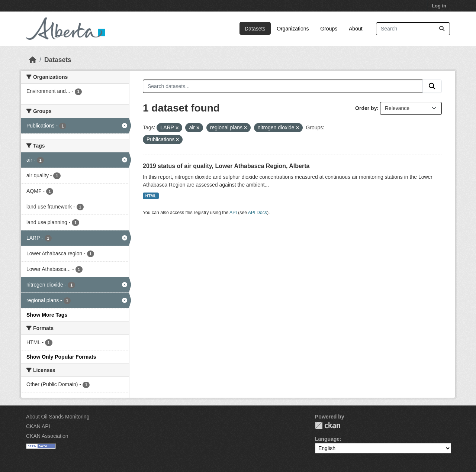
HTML (151, 196)
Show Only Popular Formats (61, 357)
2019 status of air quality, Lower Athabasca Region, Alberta (226, 166)
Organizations (293, 29)
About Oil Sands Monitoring (58, 417)
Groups (329, 29)
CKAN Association (47, 436)
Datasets (255, 29)
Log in (439, 6)
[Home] (33, 60)
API (233, 213)
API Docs (258, 213)
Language (327, 439)
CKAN (328, 425)
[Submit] (442, 29)
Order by (366, 108)
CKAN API (38, 426)
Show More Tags (47, 315)
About (356, 29)
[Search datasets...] (413, 29)
